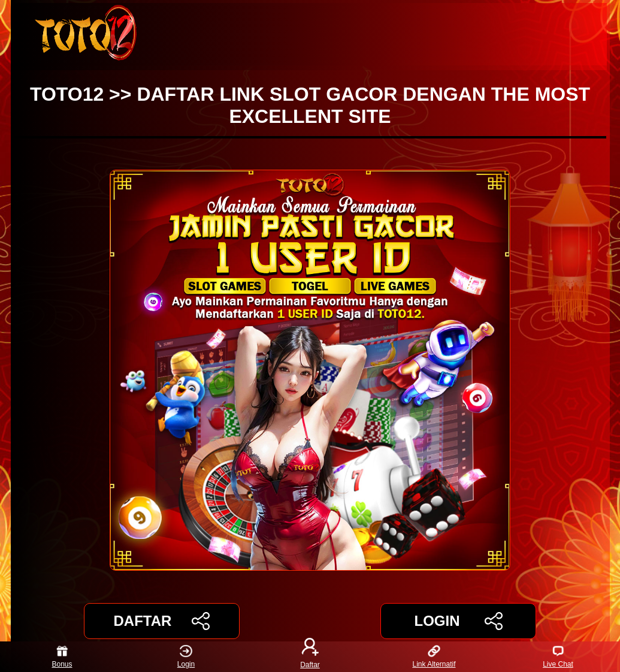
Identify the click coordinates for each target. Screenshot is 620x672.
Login (186, 657)
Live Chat (558, 657)
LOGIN (458, 621)
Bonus (62, 657)
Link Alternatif (434, 657)
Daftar (310, 657)
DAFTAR (162, 621)
